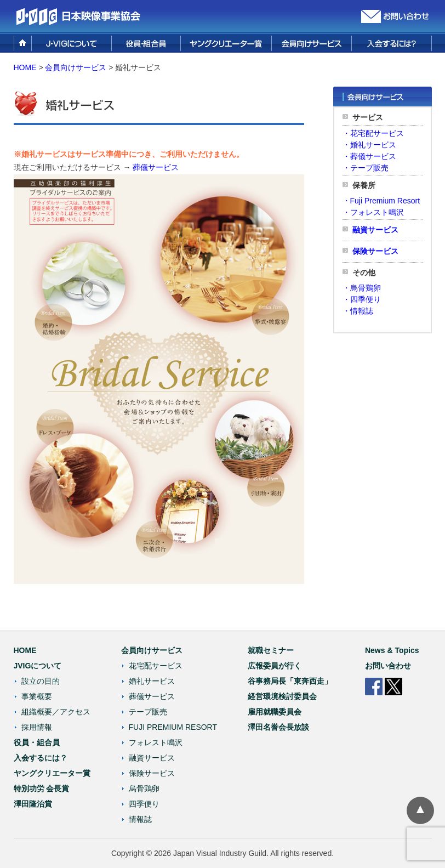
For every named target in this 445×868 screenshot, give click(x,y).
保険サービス (375, 251)
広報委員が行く (275, 666)
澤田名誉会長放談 (278, 727)
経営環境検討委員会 (282, 696)
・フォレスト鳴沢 (373, 212)
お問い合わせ (388, 666)
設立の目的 (41, 681)
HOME (25, 67)
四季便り (144, 804)
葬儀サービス (156, 167)
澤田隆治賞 (33, 804)
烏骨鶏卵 (144, 788)
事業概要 (37, 696)
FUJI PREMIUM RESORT (173, 727)
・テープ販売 (366, 168)
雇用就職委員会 (275, 712)
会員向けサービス (152, 650)
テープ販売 (148, 712)
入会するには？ (41, 758)
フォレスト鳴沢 (156, 742)
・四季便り (362, 299)
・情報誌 (358, 311)
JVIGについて (38, 666)
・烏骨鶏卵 (362, 288)
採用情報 (37, 727)
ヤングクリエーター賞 (52, 773)
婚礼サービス (152, 681)
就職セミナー (271, 650)
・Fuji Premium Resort (381, 201)
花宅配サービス (156, 666)
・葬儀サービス (369, 156)
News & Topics (392, 650)
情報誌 (140, 819)
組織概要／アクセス (56, 712)
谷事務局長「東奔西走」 (290, 681)
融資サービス (375, 230)
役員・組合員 (37, 742)
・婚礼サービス (369, 145)
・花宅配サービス (373, 133)
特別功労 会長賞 (42, 788)
